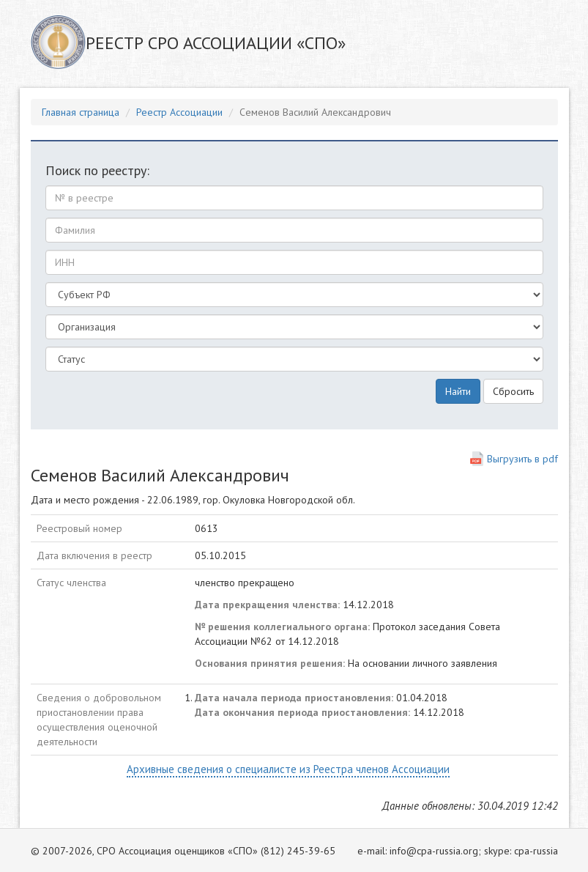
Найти (458, 391)
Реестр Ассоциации (179, 112)
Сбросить (513, 391)
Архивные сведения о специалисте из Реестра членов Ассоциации (288, 769)
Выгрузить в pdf (522, 459)
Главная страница (81, 112)
